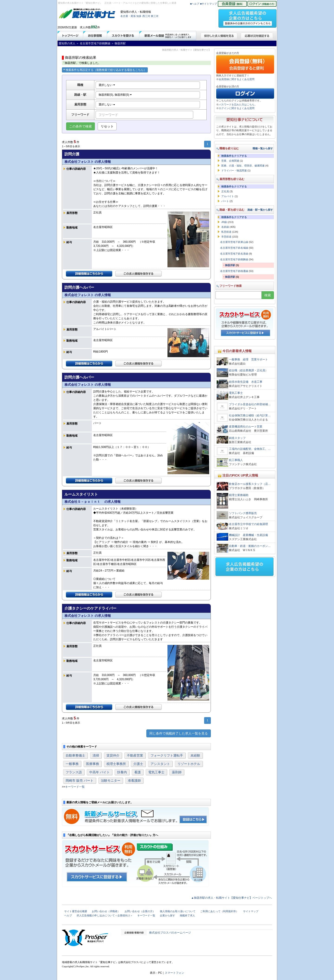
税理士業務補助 (239, 495)
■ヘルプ (195, 4)
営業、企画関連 (230, 161)
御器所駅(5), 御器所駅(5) (115, 95)
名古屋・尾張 (128, 16)
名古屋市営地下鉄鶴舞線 (234, 259)
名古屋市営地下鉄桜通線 (234, 271)
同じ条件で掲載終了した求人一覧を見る (179, 733)
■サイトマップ (209, 4)
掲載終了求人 (187, 915)
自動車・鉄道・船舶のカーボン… (250, 546)
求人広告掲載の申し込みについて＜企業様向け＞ (105, 915)
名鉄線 (225, 227)
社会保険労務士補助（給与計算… (250, 415)
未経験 (195, 755)
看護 (138, 772)
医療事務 (93, 764)
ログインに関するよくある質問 (237, 108)
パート (225, 201)
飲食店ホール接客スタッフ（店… (250, 484)
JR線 (224, 222)
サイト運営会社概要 (76, 911)
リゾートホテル (189, 764)
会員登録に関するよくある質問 (237, 79)
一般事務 (72, 764)
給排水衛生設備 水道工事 (246, 382)
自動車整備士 (75, 755)
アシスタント (160, 764)
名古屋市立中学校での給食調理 (248, 524)
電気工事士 (156, 772)
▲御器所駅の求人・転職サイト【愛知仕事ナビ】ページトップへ (231, 898)
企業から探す (167, 915)
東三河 (155, 16)
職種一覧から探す (263, 148)
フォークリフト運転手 (167, 755)
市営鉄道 (226, 237)
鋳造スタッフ (239, 438)
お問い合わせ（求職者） (106, 911)
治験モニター (111, 781)
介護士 (138, 764)
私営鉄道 (226, 232)
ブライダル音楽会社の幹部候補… (250, 404)
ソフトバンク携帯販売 (243, 513)
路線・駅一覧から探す (260, 210)
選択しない (107, 85)
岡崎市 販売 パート (80, 781)
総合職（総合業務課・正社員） (248, 370)
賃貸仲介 (113, 755)
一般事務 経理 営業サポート (248, 359)
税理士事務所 (116, 764)
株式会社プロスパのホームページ (170, 933)
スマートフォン (174, 973)
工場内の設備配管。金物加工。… (250, 449)
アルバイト (228, 196)
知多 (139, 16)
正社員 (225, 191)
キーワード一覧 (75, 787)
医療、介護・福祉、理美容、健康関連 (243, 166)
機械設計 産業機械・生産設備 (248, 535)
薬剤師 (177, 772)
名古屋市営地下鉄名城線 (234, 248)
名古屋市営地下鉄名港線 (234, 254)
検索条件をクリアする (234, 156)
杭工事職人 (236, 460)
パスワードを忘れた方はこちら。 (238, 105)
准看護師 (134, 781)
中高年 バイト (100, 772)
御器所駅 (230, 265)
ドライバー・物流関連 (234, 170)
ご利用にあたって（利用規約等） (219, 911)
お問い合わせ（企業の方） (140, 911)
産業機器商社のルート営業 (246, 427)
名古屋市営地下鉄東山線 (234, 242)
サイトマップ (251, 911)
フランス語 (74, 772)
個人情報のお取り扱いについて (178, 911)
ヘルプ (68, 915)
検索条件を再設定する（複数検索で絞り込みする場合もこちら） (105, 70)
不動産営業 (135, 755)
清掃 (96, 755)
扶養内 (122, 772)
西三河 (146, 16)
